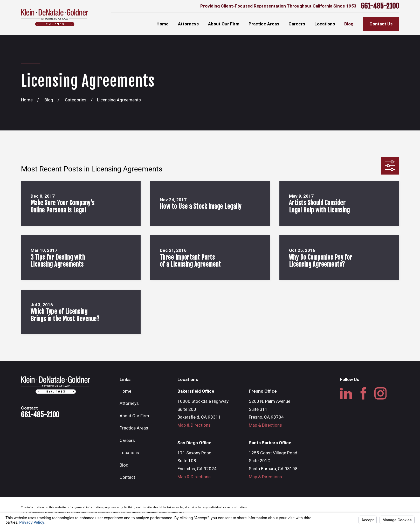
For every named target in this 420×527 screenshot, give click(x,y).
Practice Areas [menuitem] (264, 24)
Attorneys (129, 403)
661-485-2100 (380, 6)
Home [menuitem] (163, 24)
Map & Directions (194, 425)
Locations (129, 453)
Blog (124, 465)
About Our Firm (134, 416)
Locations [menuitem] (325, 24)
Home (125, 391)
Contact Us (381, 24)
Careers (127, 440)
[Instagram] (381, 393)
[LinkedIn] (346, 393)
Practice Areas (134, 428)
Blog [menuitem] (349, 24)
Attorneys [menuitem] (188, 24)
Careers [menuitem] (297, 24)
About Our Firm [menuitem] (224, 24)
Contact (127, 477)
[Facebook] (363, 393)
